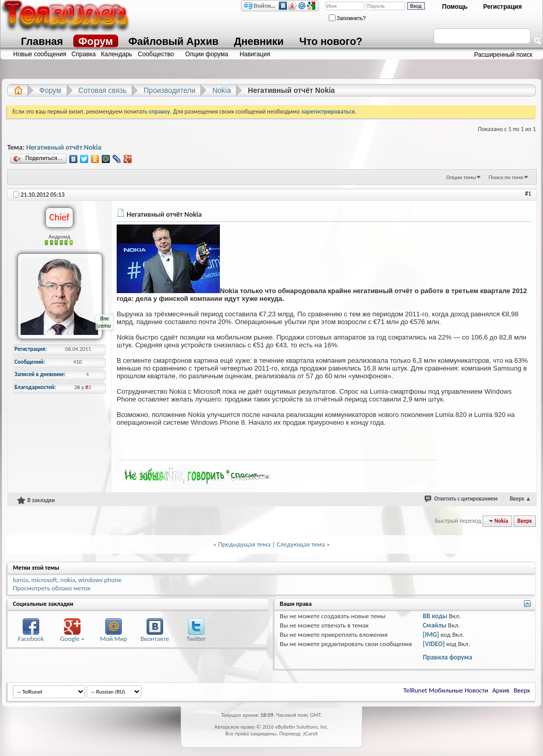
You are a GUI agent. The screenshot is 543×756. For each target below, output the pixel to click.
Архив (501, 690)
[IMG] (431, 634)
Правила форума (448, 657)
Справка (83, 54)
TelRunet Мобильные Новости (446, 690)
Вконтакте (155, 639)
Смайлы (435, 625)
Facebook (31, 639)
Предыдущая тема (244, 544)
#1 (528, 194)
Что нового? (331, 41)
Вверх (521, 499)
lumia (20, 580)
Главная (42, 41)
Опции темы (461, 177)
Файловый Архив (173, 41)
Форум (96, 41)
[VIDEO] (434, 644)
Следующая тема (301, 544)
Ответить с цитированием (466, 499)
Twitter (196, 639)
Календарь (117, 54)
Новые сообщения (40, 54)
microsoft (44, 580)
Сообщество (156, 54)
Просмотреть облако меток (52, 588)
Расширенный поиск (504, 55)
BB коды (435, 616)
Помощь (455, 7)
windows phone (100, 580)
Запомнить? (347, 18)
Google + (73, 639)
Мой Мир (114, 639)
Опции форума (207, 54)
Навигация (255, 54)
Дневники (259, 41)
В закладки (36, 500)
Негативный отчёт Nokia (64, 147)
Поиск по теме (506, 177)
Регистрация (502, 7)
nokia (68, 580)
